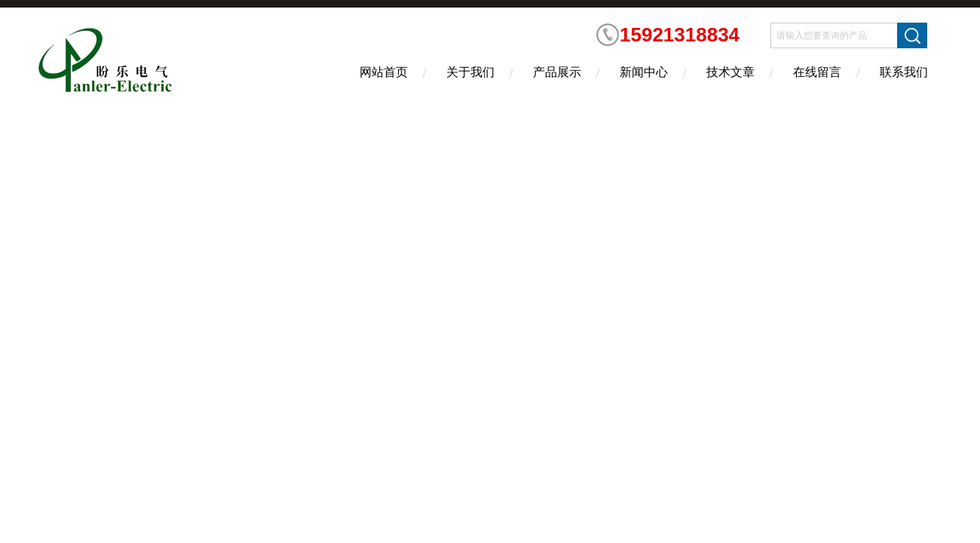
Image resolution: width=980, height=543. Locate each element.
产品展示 (557, 72)
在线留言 (817, 72)
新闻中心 (644, 72)
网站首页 (384, 72)
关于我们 (470, 72)
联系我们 (904, 72)
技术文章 (730, 72)
